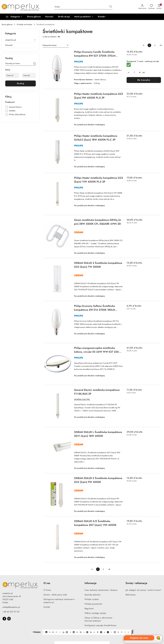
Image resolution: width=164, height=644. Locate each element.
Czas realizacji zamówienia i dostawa (101, 590)
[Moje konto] (142, 7)
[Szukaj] (34, 64)
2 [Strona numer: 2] (155, 45)
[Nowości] (49, 17)
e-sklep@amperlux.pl (11, 607)
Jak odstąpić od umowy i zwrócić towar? (143, 590)
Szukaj (21, 83)
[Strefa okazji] (64, 17)
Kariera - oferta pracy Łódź (55, 595)
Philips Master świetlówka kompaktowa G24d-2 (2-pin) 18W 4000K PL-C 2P (96, 138)
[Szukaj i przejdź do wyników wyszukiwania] (111, 7)
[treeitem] (20, 40)
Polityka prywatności (93, 604)
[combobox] (56, 45)
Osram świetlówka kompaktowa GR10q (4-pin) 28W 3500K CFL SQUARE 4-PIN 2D (98, 222)
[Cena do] (29, 75)
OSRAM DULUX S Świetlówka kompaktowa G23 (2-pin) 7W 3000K (98, 265)
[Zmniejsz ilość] (129, 72)
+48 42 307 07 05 (11, 612)
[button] (84, 17)
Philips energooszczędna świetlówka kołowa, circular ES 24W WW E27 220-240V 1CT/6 (97, 350)
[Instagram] (9, 619)
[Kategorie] (13, 17)
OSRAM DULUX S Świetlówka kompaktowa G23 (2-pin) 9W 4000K (98, 480)
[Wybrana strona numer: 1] (149, 45)
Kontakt (47, 607)
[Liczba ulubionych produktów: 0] (152, 7)
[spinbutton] (134, 72)
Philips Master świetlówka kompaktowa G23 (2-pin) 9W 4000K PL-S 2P (99, 96)
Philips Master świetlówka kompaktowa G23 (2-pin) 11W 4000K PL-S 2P (99, 180)
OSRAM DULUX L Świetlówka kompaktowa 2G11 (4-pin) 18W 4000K (98, 434)
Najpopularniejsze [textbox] (50, 45)
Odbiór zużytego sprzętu (95, 613)
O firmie (47, 590)
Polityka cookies (92, 599)
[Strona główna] (34, 17)
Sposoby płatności (93, 595)
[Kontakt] (102, 17)
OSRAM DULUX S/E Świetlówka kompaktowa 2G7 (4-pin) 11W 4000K (95, 523)
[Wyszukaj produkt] (83, 7)
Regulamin (89, 608)
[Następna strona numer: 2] (161, 45)
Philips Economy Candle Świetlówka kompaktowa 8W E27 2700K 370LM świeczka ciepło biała (95, 54)
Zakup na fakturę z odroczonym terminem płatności (98, 619)
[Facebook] (4, 619)
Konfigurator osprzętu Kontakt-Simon (101, 625)
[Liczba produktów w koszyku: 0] (159, 7)
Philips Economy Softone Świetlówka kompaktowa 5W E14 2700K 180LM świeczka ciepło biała (95, 308)
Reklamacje (131, 595)
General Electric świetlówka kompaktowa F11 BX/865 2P (97, 392)
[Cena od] (12, 75)
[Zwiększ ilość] (140, 72)
